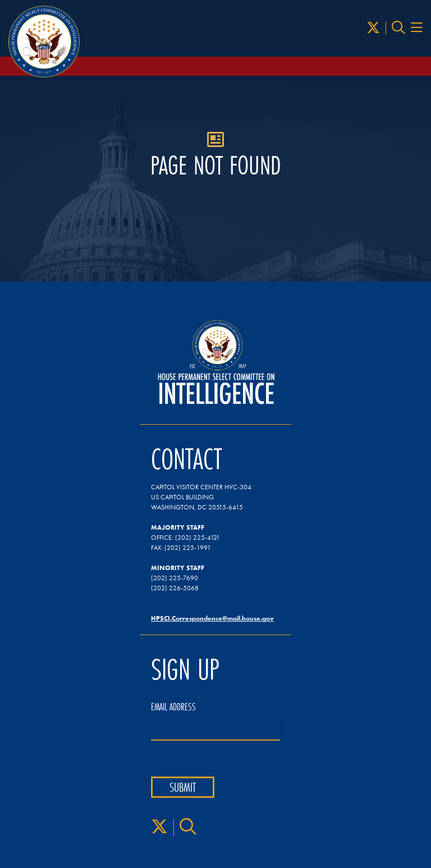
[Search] (398, 28)
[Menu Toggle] (417, 28)
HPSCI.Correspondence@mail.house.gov (212, 618)
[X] (373, 28)
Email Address (173, 707)
